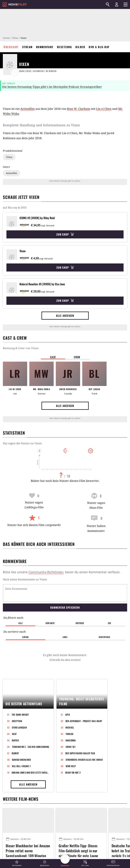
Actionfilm (12, 173)
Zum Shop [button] (65, 234)
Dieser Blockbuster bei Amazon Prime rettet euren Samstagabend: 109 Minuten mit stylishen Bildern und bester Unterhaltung (28, 850)
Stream (27, 47)
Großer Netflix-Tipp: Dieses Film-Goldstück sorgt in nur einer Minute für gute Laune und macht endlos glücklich (78, 850)
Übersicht (11, 47)
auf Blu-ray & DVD (15, 207)
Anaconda (71, 740)
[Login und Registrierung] (117, 4)
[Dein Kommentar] (65, 593)
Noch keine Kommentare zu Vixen (25, 579)
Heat (14, 734)
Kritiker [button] (80, 623)
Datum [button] (25, 637)
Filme (15, 38)
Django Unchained (21, 760)
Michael (70, 727)
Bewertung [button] (104, 637)
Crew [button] (77, 357)
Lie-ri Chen (104, 109)
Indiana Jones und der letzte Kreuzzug (30, 772)
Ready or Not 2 (73, 772)
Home (6, 38)
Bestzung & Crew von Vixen (21, 348)
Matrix (15, 740)
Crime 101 (71, 747)
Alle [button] (20, 623)
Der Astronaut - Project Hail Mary (84, 721)
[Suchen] (108, 4)
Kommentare (45, 47)
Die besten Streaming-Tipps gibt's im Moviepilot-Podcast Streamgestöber (52, 87)
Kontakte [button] (50, 623)
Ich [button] (109, 623)
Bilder (80, 47)
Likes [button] (65, 637)
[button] (17, 863)
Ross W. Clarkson (79, 109)
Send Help (71, 766)
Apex (68, 715)
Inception (17, 721)
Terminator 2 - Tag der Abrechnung (31, 747)
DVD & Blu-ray (99, 47)
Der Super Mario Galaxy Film (80, 753)
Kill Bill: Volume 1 (21, 766)
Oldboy (15, 753)
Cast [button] (53, 357)
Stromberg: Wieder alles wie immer (84, 760)
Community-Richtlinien (46, 572)
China (9, 157)
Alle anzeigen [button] (65, 316)
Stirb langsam (19, 727)
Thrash (70, 734)
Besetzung (65, 47)
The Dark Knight (20, 715)
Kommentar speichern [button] (65, 607)
